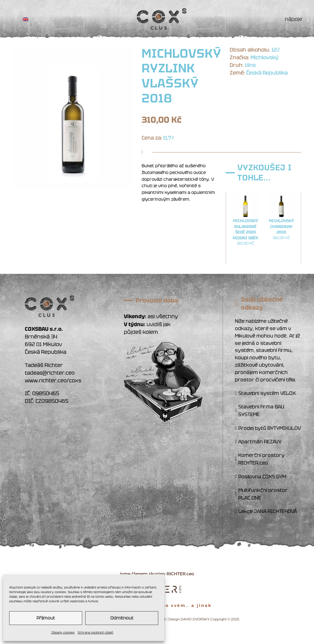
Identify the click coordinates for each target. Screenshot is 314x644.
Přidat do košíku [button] (245, 256)
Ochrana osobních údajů (95, 632)
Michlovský (264, 57)
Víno (250, 65)
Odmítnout (122, 618)
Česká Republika (267, 73)
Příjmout (46, 618)
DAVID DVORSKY (195, 619)
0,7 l (168, 138)
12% (276, 50)
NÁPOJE (293, 19)
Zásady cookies (63, 632)
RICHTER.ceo (180, 574)
